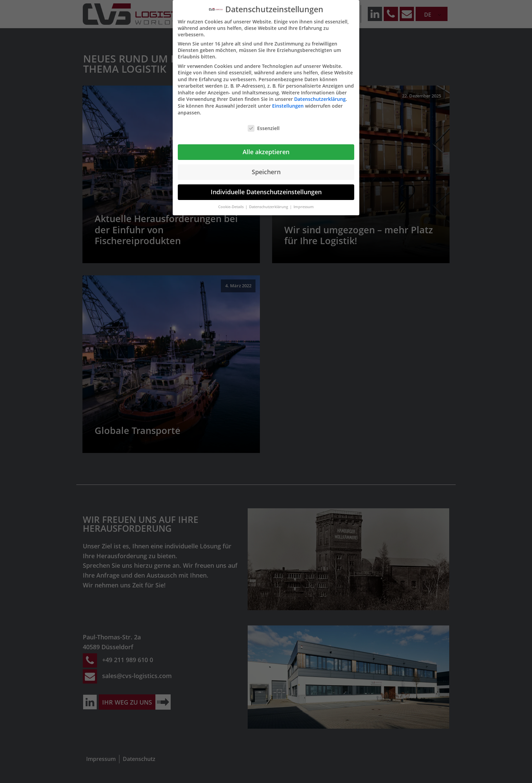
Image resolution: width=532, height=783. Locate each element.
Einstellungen (288, 106)
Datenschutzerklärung (320, 99)
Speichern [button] (266, 172)
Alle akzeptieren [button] (266, 152)
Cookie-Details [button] (231, 207)
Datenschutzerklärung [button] (269, 207)
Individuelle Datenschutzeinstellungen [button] (266, 192)
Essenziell (264, 128)
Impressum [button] (304, 207)
